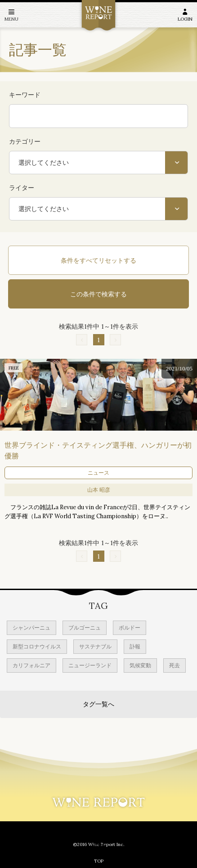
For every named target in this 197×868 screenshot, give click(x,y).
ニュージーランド (90, 665)
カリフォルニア (31, 665)
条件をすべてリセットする (98, 260)
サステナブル (95, 646)
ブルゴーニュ (85, 628)
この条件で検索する (98, 294)
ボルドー (130, 628)
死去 (175, 665)
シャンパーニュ (31, 628)
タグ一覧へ (98, 704)
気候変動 (140, 665)
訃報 (135, 646)
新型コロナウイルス (37, 646)
